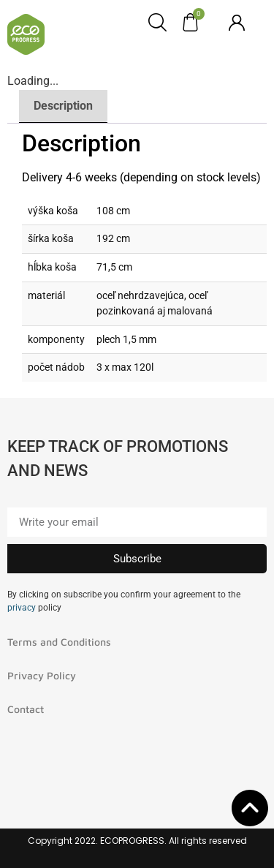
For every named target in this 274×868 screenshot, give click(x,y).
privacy (22, 608)
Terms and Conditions (59, 642)
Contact (26, 709)
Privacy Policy (42, 675)
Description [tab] (63, 106)
